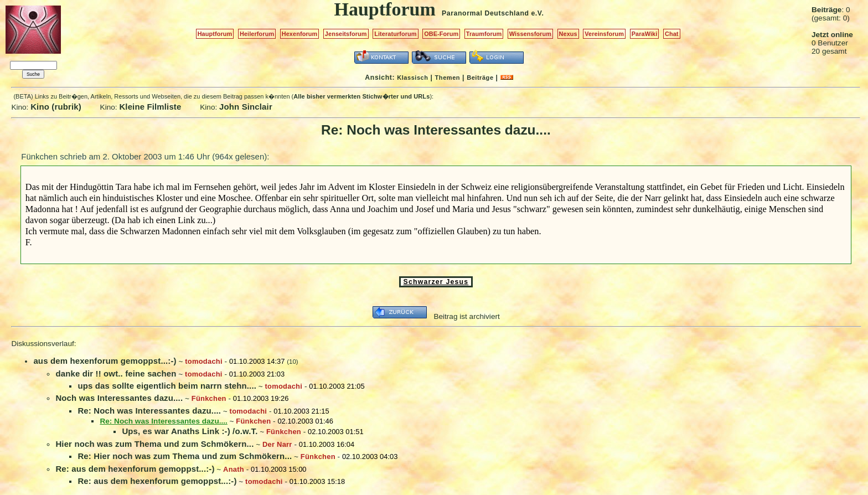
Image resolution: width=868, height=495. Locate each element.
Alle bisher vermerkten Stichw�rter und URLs (361, 96)
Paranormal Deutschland (485, 13)
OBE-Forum (441, 34)
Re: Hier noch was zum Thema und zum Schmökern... (185, 456)
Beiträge (480, 78)
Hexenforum (300, 34)
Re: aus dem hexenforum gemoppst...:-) (135, 469)
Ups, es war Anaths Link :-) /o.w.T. (190, 431)
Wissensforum (530, 34)
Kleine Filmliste (150, 107)
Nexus (568, 34)
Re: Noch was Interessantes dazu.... (149, 411)
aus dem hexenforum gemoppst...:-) (105, 361)
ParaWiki (645, 34)
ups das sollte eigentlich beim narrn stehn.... (167, 386)
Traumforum (484, 34)
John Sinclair (246, 107)
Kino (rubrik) (56, 107)
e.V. (537, 13)
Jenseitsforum (346, 34)
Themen (448, 78)
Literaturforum (395, 34)
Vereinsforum (604, 34)
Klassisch (412, 78)
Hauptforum (215, 34)
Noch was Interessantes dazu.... (119, 398)
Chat (672, 34)
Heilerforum (257, 34)
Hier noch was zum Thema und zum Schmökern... (154, 444)
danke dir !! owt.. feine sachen (116, 373)
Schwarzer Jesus (436, 282)
